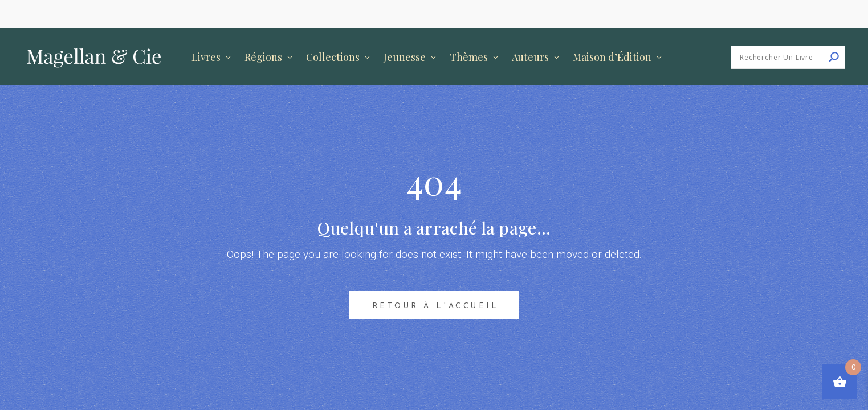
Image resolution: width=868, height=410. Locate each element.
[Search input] (791, 57)
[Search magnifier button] (834, 57)
